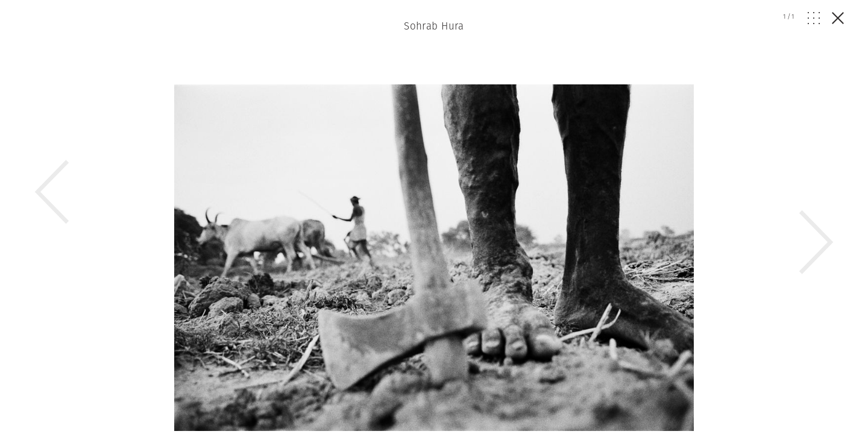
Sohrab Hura (434, 26)
